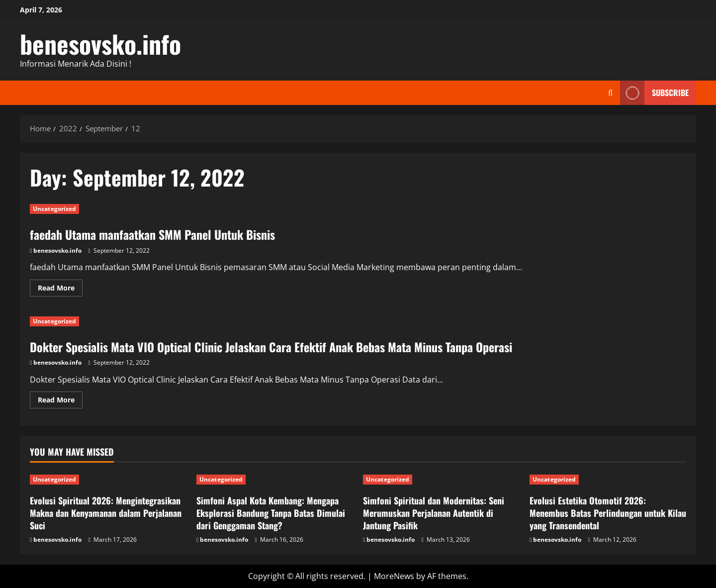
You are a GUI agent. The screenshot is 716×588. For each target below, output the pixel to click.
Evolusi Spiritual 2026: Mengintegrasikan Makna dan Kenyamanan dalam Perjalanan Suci (106, 513)
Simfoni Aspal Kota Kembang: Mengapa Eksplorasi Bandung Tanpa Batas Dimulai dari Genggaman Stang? (271, 513)
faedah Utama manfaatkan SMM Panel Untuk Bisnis (152, 234)
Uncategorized (54, 209)
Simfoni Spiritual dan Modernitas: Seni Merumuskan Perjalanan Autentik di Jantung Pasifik (434, 513)
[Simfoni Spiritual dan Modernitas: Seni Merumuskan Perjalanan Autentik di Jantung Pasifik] (441, 480)
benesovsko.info (100, 43)
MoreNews (394, 576)
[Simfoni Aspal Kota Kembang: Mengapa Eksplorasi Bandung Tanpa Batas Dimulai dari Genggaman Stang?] (275, 480)
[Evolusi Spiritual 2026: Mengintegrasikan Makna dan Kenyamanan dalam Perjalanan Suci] (108, 480)
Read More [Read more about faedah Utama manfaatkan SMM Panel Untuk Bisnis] (60, 290)
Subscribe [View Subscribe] (654, 93)
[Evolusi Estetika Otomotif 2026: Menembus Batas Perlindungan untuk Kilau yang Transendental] (608, 480)
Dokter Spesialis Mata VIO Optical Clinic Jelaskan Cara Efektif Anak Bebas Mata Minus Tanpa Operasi (271, 347)
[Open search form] (610, 93)
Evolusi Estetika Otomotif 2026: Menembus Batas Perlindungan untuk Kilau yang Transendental (608, 513)
